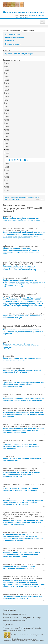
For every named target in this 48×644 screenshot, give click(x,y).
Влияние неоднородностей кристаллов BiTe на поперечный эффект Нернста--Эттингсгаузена (23, 399)
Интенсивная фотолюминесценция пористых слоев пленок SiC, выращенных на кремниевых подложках (23, 332)
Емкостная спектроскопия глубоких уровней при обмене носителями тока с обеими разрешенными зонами (23, 384)
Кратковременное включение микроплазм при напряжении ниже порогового (22, 597)
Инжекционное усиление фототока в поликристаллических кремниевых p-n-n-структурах (21, 346)
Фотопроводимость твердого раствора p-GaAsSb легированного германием (20, 489)
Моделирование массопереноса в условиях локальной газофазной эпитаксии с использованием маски (21, 474)
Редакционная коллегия (15, 37)
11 (25, 160)
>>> (42, 199)
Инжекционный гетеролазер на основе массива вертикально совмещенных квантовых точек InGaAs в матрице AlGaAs (23, 522)
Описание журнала (13, 34)
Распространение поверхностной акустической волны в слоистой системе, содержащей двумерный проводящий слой (23, 502)
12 (27, 160)
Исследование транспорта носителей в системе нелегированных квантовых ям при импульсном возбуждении (23, 414)
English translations (22, 17)
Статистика (10, 41)
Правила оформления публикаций (19, 54)
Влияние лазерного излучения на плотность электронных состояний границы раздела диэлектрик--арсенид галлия (21, 554)
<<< (38, 199)
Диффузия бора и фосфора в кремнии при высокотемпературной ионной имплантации (21, 219)
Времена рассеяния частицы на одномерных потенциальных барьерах (22, 359)
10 (22, 160)
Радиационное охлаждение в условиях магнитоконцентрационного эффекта (19, 567)
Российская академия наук (14, 614)
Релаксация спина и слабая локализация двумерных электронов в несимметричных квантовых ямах (21, 446)
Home (7, 197)
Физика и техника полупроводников (23, 12)
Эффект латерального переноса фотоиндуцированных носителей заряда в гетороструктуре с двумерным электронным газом (21, 251)
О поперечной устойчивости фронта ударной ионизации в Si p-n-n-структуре (22, 371)
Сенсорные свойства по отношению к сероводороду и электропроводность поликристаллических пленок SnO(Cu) (19, 268)
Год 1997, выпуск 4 (12, 199)
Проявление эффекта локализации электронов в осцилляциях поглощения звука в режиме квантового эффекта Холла (23, 430)
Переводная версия (13, 44)
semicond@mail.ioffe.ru (37, 15)
